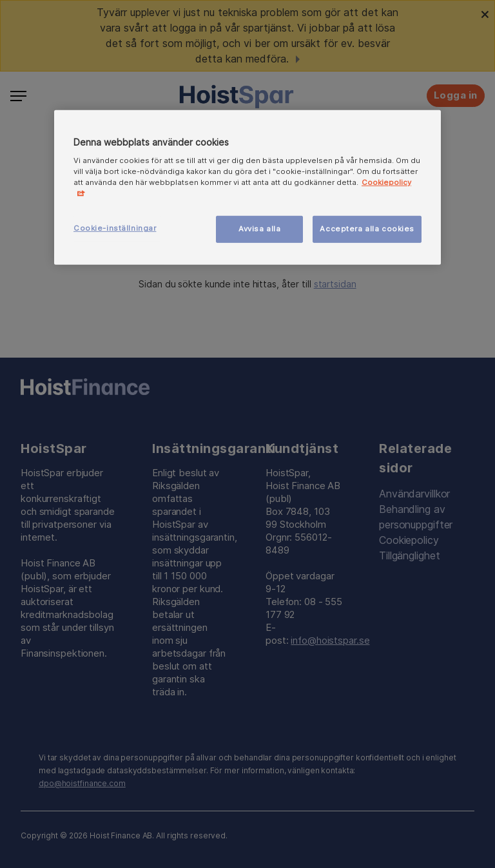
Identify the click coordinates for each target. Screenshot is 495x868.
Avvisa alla (259, 229)
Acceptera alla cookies (367, 229)
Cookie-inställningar (115, 228)
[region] (247, 188)
